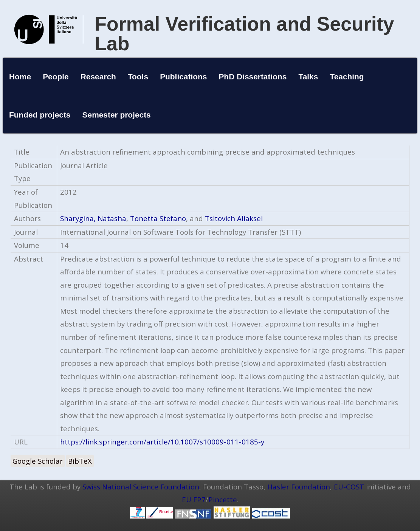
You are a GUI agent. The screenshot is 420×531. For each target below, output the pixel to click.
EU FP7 (194, 499)
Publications (183, 77)
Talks (308, 77)
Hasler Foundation (299, 487)
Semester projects (117, 115)
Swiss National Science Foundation (141, 487)
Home (20, 77)
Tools (138, 77)
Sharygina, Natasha (93, 218)
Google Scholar (38, 461)
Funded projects (40, 115)
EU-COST (349, 487)
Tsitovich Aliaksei (234, 218)
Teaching (347, 77)
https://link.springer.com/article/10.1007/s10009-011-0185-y (162, 442)
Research (98, 77)
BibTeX (80, 461)
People (56, 77)
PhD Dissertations (253, 77)
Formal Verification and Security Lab (244, 34)
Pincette (223, 499)
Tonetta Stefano (158, 218)
